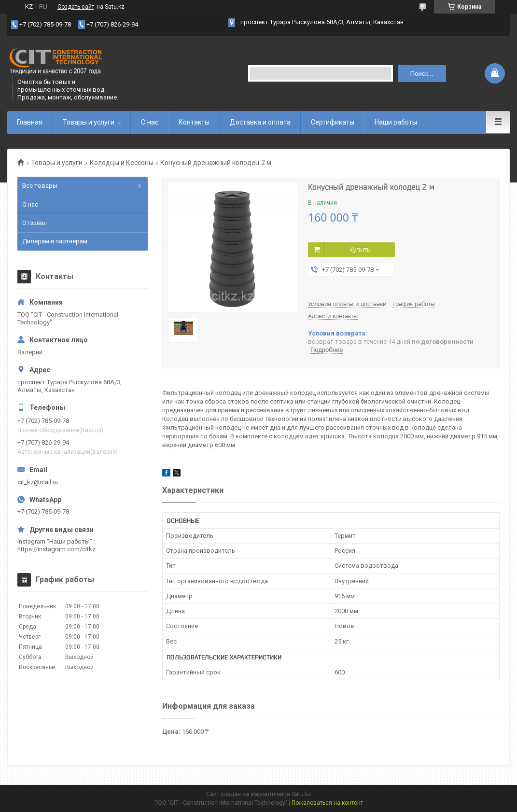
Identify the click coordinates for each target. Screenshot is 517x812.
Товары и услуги (89, 122)
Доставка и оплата (260, 122)
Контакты (194, 122)
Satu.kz (301, 794)
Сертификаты (333, 122)
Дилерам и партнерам (55, 241)
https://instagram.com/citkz (56, 549)
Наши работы (396, 122)
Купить (360, 250)
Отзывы (35, 223)
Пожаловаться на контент (327, 803)
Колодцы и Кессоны (122, 163)
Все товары (40, 186)
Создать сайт (76, 7)
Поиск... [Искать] (422, 74)
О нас (150, 122)
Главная (30, 122)
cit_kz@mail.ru (38, 482)
